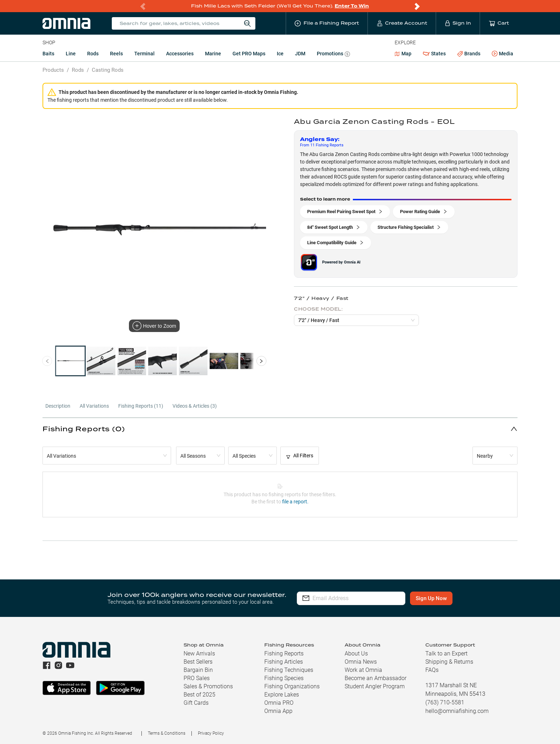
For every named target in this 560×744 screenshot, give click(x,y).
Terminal (144, 54)
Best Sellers (198, 662)
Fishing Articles (284, 662)
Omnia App (278, 711)
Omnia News (361, 662)
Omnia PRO (279, 703)
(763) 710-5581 (445, 702)
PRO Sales (197, 678)
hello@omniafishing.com (457, 711)
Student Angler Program (375, 686)
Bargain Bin (198, 670)
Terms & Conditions (167, 733)
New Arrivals (199, 653)
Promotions (333, 54)
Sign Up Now (440, 598)
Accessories (180, 54)
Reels (116, 54)
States (434, 54)
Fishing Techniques (289, 670)
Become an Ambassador (376, 678)
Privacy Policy (211, 733)
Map (403, 54)
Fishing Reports (284, 653)
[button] (280, 429)
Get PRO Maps (249, 54)
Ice (280, 54)
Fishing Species (284, 678)
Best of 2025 (199, 695)
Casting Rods (108, 70)
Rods (93, 54)
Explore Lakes (282, 695)
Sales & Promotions (208, 686)
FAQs (432, 670)
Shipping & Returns (449, 662)
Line (71, 54)
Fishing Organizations (292, 686)
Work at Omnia (363, 670)
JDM (300, 54)
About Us (356, 653)
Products (53, 70)
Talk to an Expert (446, 653)
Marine (213, 54)
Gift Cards (196, 703)
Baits (48, 54)
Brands (469, 54)
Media (502, 54)
